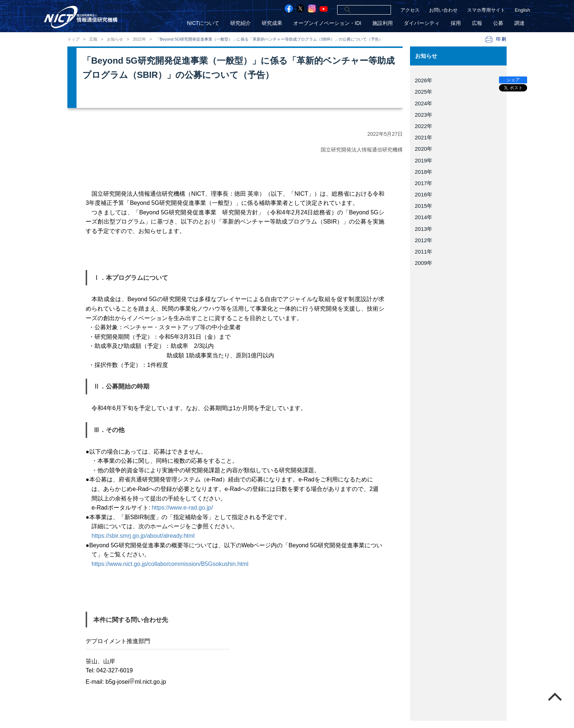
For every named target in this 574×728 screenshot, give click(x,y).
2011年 (424, 252)
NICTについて (203, 23)
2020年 (424, 149)
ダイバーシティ (422, 23)
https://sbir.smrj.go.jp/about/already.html (143, 536)
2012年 (424, 240)
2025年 (424, 92)
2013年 (424, 229)
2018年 (424, 172)
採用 (456, 23)
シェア (513, 80)
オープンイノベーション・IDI (327, 23)
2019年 (424, 160)
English (522, 10)
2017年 (424, 183)
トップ (73, 39)
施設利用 (383, 23)
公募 (498, 23)
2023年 (424, 115)
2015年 (424, 206)
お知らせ (115, 39)
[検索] (355, 10)
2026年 (424, 80)
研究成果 (272, 23)
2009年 (424, 263)
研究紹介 (241, 23)
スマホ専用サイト (486, 10)
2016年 (424, 194)
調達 (519, 23)
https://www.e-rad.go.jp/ (182, 508)
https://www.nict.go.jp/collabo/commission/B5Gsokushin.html (170, 564)
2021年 (424, 137)
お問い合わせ (443, 10)
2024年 (424, 103)
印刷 (501, 39)
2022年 (139, 39)
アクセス (410, 10)
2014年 (424, 217)
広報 (477, 23)
